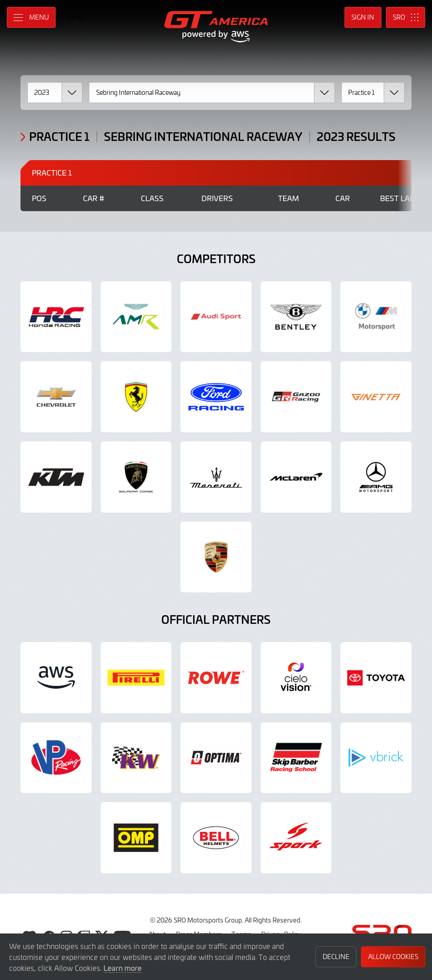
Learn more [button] (123, 968)
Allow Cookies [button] (393, 957)
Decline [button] (336, 957)
